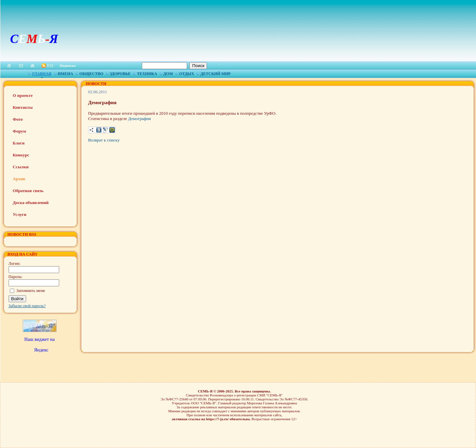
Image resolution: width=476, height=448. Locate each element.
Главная (42, 74)
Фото (18, 119)
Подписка (68, 65)
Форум (20, 131)
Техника (147, 74)
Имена (66, 74)
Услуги (20, 214)
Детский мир (215, 74)
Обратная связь (28, 191)
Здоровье (120, 74)
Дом (168, 74)
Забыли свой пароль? (27, 306)
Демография (140, 119)
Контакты (23, 107)
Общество (91, 74)
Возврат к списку (104, 140)
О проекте (23, 95)
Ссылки (21, 167)
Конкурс (21, 155)
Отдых (187, 74)
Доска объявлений (31, 203)
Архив (19, 179)
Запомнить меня (31, 291)
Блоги (19, 143)
